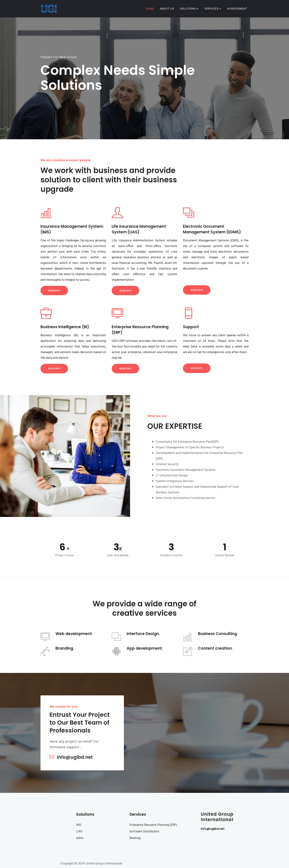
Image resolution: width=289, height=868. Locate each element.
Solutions (189, 9)
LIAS (79, 832)
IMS (79, 825)
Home (150, 9)
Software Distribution (144, 832)
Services (213, 9)
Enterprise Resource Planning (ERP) (153, 825)
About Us (167, 9)
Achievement (237, 9)
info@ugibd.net (213, 829)
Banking (135, 838)
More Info (54, 291)
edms (80, 838)
